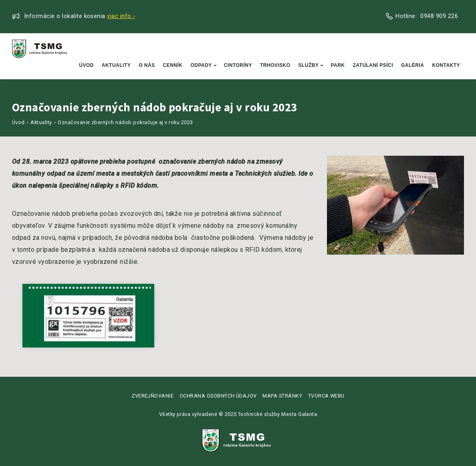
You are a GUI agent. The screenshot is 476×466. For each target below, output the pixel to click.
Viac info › (121, 16)
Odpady (203, 65)
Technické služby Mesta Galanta (277, 414)
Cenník (173, 65)
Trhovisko (275, 65)
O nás (147, 65)
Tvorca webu (326, 396)
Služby (311, 65)
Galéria (412, 65)
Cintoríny (238, 65)
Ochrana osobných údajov (218, 396)
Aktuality (116, 65)
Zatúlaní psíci (373, 65)
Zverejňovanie (152, 396)
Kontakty (446, 65)
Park (338, 65)
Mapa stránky (282, 396)
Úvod (86, 65)
